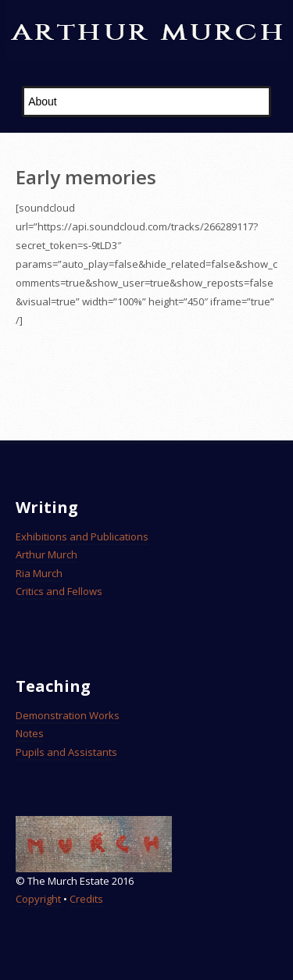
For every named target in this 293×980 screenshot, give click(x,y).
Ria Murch (39, 573)
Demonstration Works (68, 715)
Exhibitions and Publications (82, 536)
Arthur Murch (46, 554)
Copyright (38, 899)
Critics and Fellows (59, 591)
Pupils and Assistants (66, 752)
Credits (86, 899)
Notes (30, 733)
